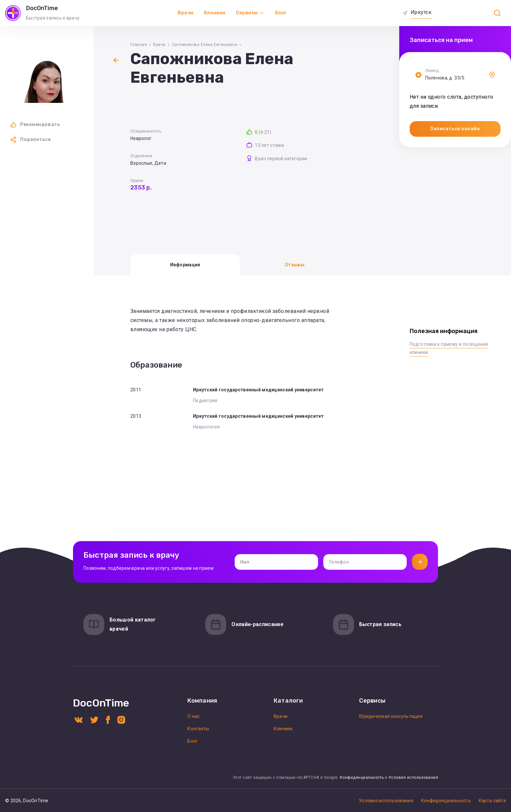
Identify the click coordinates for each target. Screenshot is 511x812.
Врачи (186, 13)
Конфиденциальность (362, 777)
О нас (193, 716)
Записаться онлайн (455, 129)
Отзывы (295, 265)
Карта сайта (492, 801)
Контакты (198, 729)
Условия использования (413, 777)
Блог (281, 13)
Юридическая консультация (391, 716)
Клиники (215, 13)
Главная (139, 45)
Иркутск (421, 12)
